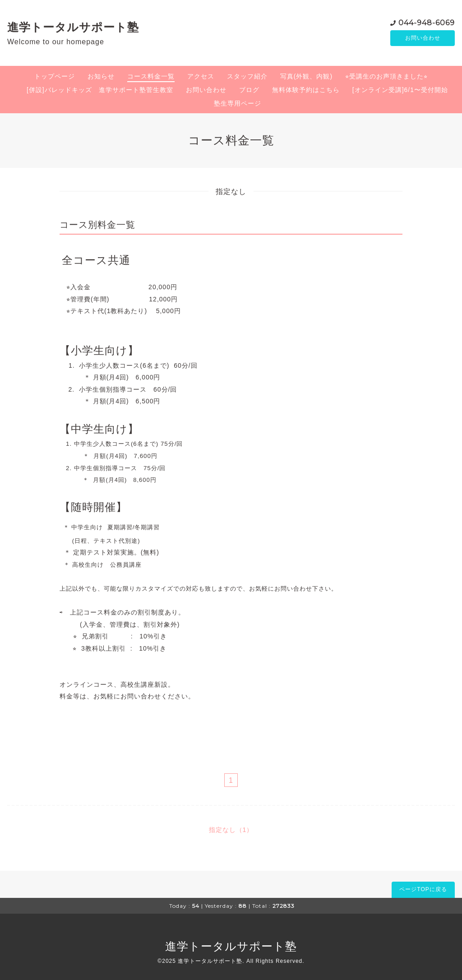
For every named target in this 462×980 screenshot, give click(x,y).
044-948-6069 (427, 22)
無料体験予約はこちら (306, 90)
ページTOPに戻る (423, 889)
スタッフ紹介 (247, 76)
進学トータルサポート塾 (73, 27)
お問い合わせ (423, 38)
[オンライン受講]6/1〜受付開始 (400, 90)
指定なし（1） (231, 830)
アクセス (201, 76)
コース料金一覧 (151, 76)
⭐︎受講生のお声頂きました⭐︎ (386, 76)
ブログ (249, 90)
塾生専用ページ (238, 103)
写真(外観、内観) (306, 76)
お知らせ (101, 76)
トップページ (55, 76)
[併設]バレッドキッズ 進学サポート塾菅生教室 (100, 90)
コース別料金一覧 (97, 225)
